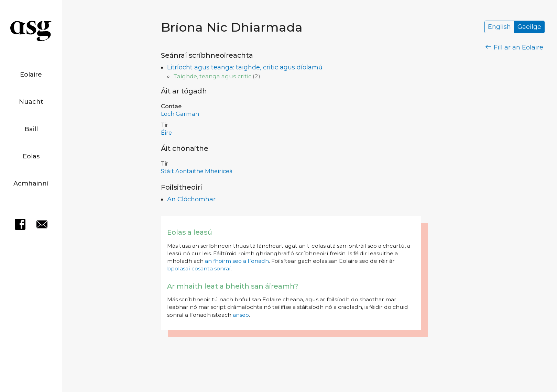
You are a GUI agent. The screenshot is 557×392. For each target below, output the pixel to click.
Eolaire (31, 75)
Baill (31, 129)
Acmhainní (31, 183)
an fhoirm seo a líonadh (237, 261)
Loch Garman (180, 114)
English (499, 27)
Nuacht (31, 102)
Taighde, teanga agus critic (212, 76)
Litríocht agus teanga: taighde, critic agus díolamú (245, 67)
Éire (166, 133)
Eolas (31, 156)
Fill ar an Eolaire (515, 47)
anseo (241, 315)
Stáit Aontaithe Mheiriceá (197, 171)
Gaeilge (529, 27)
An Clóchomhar (191, 199)
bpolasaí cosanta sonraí (199, 268)
